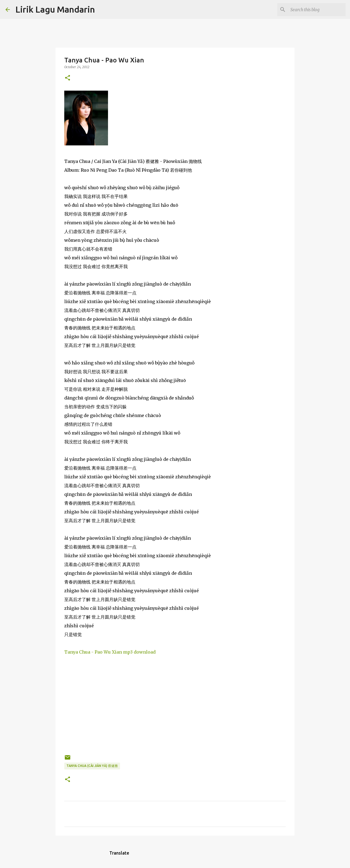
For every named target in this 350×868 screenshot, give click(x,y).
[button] (68, 78)
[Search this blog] (317, 10)
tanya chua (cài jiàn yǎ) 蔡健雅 (92, 766)
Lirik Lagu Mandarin (55, 9)
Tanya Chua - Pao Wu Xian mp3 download (110, 652)
